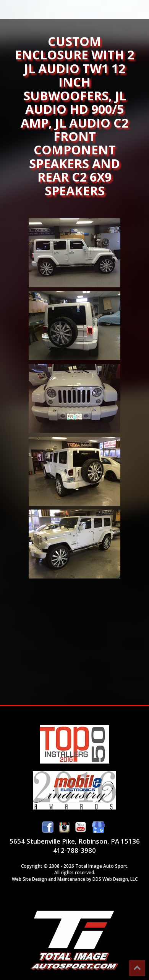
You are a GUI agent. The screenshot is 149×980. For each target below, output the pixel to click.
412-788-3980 (74, 850)
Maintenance (71, 879)
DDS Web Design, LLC (115, 879)
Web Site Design (29, 879)
